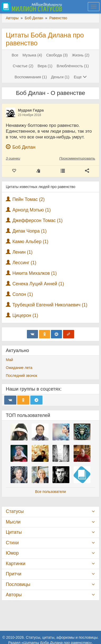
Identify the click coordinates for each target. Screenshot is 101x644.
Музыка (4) (32, 55)
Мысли (13, 522)
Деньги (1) (60, 77)
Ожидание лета (19, 368)
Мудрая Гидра (31, 110)
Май (9, 360)
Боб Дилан (24, 147)
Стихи (12, 543)
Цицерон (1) (25, 315)
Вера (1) (45, 66)
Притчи (14, 574)
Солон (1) (23, 294)
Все (15, 55)
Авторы (14, 595)
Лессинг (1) (24, 263)
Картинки (16, 564)
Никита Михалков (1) (35, 273)
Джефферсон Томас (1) (38, 220)
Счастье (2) (23, 66)
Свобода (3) (57, 55)
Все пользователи (50, 492)
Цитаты (14, 532)
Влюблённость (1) (73, 66)
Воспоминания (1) (31, 77)
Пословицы (18, 584)
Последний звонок (21, 376)
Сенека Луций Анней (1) (38, 284)
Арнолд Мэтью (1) (32, 210)
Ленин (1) (23, 252)
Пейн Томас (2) (28, 199)
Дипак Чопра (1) (30, 231)
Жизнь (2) (81, 55)
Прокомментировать (77, 158)
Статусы (15, 511)
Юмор (12, 553)
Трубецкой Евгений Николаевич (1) (50, 305)
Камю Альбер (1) (30, 242)
